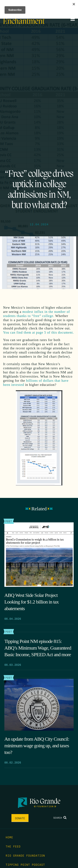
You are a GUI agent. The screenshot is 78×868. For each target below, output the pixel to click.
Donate (20, 818)
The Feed (13, 846)
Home (9, 837)
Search (60, 818)
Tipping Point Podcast (25, 864)
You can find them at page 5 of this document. (38, 332)
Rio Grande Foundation (25, 855)
